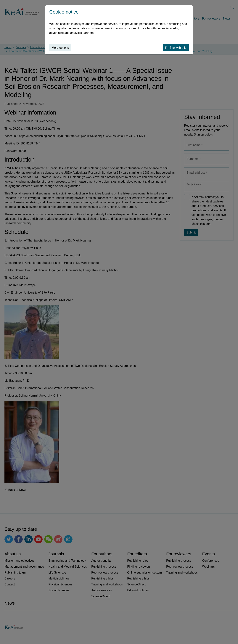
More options (60, 48)
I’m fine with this (176, 48)
